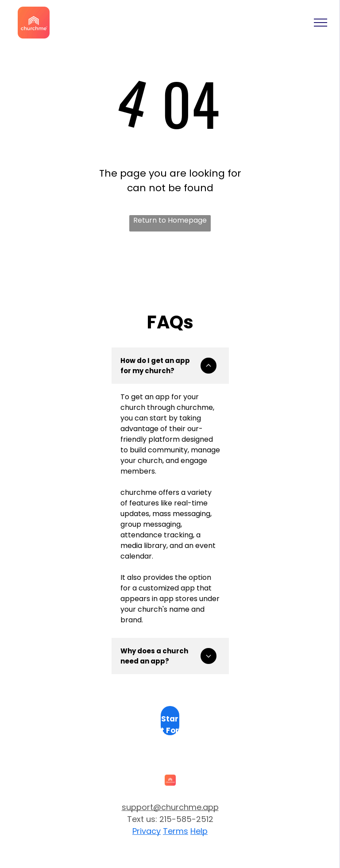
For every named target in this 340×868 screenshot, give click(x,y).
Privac (144, 831)
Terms (176, 831)
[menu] (321, 23)
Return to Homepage (170, 220)
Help (199, 831)
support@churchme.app (170, 807)
